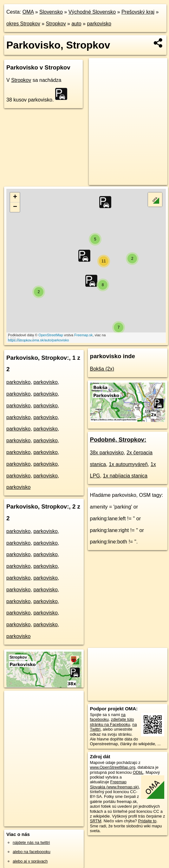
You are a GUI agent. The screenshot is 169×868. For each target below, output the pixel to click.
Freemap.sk (83, 335)
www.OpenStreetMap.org (113, 767)
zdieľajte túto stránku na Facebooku (112, 722)
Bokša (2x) (102, 369)
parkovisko (99, 24)
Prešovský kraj (138, 12)
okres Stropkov (23, 24)
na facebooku (108, 717)
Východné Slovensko (92, 12)
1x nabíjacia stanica (125, 476)
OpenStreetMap (51, 335)
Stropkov (56, 24)
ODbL (138, 772)
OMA (28, 12)
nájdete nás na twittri (31, 842)
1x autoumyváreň (128, 464)
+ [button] (15, 197)
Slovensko (51, 12)
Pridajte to (147, 821)
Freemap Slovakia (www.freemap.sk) (114, 784)
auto (76, 24)
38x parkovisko (107, 453)
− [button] (15, 207)
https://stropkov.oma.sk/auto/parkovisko (38, 340)
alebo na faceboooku (32, 852)
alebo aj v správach (30, 861)
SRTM (96, 821)
